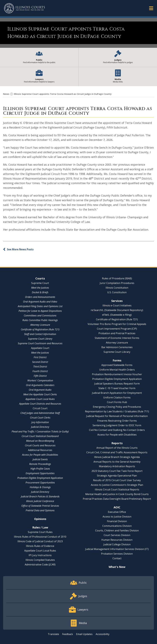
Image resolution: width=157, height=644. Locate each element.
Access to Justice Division (117, 517)
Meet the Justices (40, 288)
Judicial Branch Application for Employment (117, 393)
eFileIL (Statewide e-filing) (117, 315)
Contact (117, 558)
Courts (40, 278)
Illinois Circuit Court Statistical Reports (117, 489)
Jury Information (40, 422)
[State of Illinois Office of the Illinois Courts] (24, 8)
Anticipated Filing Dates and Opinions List (40, 306)
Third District (40, 367)
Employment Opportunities (40, 473)
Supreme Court (40, 283)
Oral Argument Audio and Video (40, 302)
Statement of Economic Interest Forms (117, 338)
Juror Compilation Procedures (117, 283)
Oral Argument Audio (40, 390)
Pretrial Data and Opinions (40, 510)
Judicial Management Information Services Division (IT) (117, 549)
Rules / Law (40, 527)
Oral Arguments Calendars (40, 385)
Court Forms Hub (117, 402)
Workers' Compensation (40, 380)
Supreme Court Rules (40, 532)
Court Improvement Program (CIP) (117, 329)
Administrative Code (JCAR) (40, 565)
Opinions (40, 519)
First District (40, 357)
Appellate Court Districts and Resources (40, 404)
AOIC (117, 507)
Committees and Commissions (40, 316)
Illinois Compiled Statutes (40, 560)
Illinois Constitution (117, 288)
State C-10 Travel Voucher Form (117, 388)
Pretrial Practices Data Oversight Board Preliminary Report (117, 499)
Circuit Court (40, 408)
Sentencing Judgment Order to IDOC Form (117, 425)
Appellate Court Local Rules (40, 399)
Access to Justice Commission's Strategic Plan (117, 485)
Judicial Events (40, 459)
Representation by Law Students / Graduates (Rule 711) (117, 411)
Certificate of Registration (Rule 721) (40, 329)
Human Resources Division (117, 540)
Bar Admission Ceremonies (117, 347)
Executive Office (117, 512)
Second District (40, 362)
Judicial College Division (117, 544)
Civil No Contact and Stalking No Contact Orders (117, 430)
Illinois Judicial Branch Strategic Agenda (117, 457)
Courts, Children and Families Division (117, 530)
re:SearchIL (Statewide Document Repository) (117, 310)
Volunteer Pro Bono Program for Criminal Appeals (117, 324)
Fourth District (40, 371)
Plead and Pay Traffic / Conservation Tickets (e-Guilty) (40, 431)
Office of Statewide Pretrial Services (40, 506)
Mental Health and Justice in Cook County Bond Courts (117, 494)
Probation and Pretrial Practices (117, 333)
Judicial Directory (40, 427)
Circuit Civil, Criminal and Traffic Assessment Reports (117, 452)
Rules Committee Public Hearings (40, 320)
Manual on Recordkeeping (40, 441)
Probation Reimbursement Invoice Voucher (117, 374)
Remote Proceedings (40, 464)
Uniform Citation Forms (117, 397)
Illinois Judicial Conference (40, 501)
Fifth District (40, 376)
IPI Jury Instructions (40, 555)
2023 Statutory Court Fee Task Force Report (117, 471)
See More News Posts (20, 249)
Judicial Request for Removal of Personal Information (117, 416)
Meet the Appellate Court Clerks (40, 394)
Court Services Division (117, 535)
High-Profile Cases (40, 469)
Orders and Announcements (40, 297)
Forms (117, 360)
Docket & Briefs (40, 292)
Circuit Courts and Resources (40, 445)
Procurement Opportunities (40, 483)
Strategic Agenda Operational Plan (117, 476)
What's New (117, 567)
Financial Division (117, 521)
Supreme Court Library (40, 339)
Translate (53, 634)
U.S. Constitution (117, 292)
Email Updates (84, 634)
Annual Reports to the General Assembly (117, 462)
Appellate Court (40, 348)
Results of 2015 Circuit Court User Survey (117, 480)
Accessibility (103, 634)
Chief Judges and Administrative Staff (40, 413)
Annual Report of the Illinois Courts (117, 448)
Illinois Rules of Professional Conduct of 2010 (40, 537)
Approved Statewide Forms (117, 365)
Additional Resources (40, 450)
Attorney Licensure (40, 325)
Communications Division (117, 526)
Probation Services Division (117, 554)
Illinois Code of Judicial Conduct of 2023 (40, 541)
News (6, 94)
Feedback (68, 634)
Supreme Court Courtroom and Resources (40, 343)
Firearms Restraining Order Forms (117, 421)
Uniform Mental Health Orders (117, 370)
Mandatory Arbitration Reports (117, 466)
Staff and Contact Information (40, 334)
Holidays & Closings (40, 487)
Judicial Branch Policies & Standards (40, 496)
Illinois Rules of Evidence (40, 546)
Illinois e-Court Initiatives (117, 305)
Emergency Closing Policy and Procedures (117, 407)
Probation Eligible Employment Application (40, 478)
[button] (151, 8)
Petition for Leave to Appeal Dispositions (40, 311)
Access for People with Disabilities (40, 455)
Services (117, 301)
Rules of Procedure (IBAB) (117, 278)
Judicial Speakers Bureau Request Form (117, 384)
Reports (117, 443)
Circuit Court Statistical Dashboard (40, 436)
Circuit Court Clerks (40, 418)
